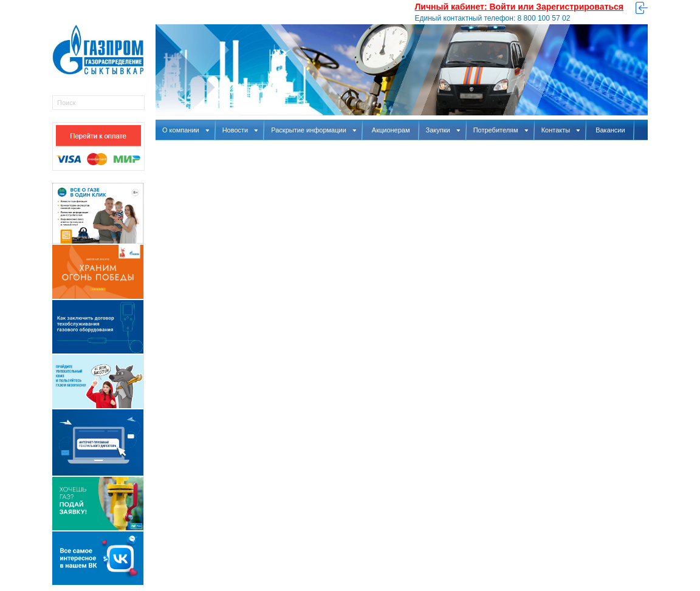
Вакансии (610, 130)
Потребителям (501, 130)
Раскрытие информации (314, 130)
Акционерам (391, 130)
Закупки (443, 130)
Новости (240, 130)
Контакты (561, 130)
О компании (186, 130)
